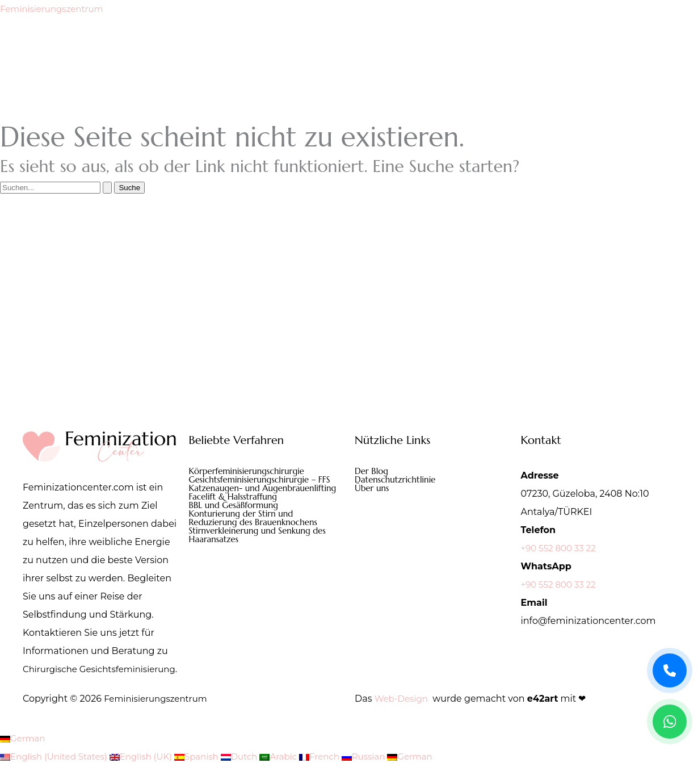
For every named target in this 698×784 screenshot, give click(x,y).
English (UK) (150, 775)
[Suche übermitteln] (107, 188)
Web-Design (403, 717)
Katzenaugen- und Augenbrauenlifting (228, 494)
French (338, 775)
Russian (384, 775)
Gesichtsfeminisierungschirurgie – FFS (264, 480)
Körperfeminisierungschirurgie (251, 471)
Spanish (209, 775)
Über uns (373, 489)
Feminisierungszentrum (55, 9)
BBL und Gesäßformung (237, 517)
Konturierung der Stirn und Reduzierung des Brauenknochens (257, 530)
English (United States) (58, 775)
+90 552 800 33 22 (561, 548)
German (24, 756)
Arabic (295, 775)
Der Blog (373, 471)
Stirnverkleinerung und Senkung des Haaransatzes (262, 548)
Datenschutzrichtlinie (398, 480)
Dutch (254, 775)
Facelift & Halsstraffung (236, 508)
